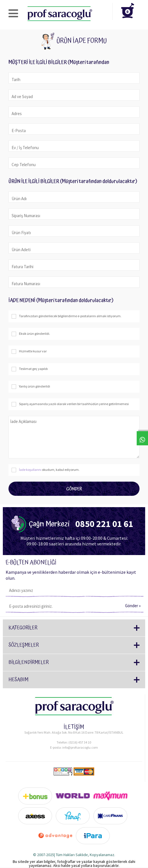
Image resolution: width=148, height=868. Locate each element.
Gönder (74, 489)
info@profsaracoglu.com (80, 747)
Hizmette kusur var (29, 352)
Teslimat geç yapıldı (30, 369)
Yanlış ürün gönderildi (31, 387)
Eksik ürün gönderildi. (31, 334)
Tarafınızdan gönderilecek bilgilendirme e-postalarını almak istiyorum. (66, 316)
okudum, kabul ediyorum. (45, 470)
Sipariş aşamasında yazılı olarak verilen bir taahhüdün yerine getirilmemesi (70, 404)
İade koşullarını (30, 470)
